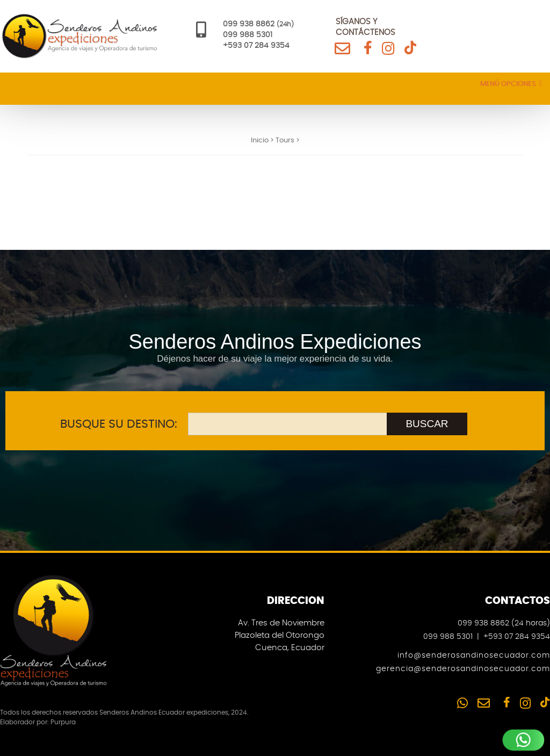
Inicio (260, 141)
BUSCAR (427, 424)
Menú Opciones (511, 84)
